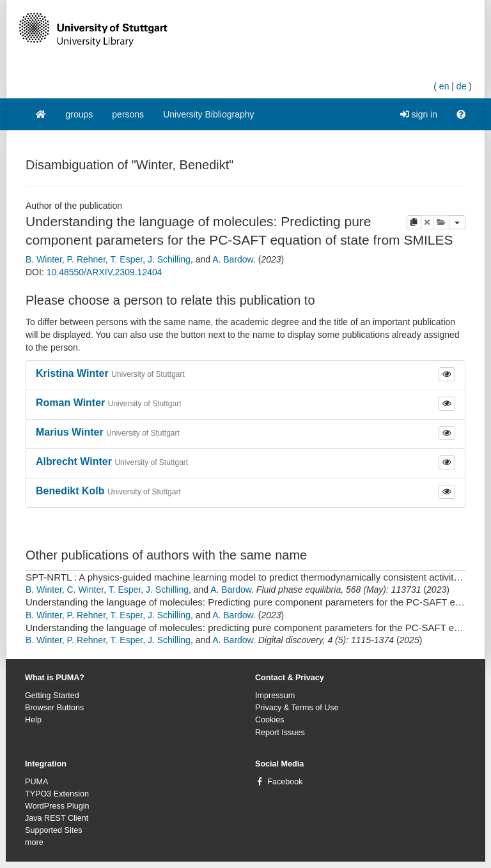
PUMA (36, 782)
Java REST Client (57, 818)
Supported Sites (54, 830)
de (462, 86)
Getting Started (52, 696)
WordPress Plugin (57, 806)
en (444, 86)
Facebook (285, 782)
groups (80, 114)
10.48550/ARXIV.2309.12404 (105, 272)
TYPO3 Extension (57, 794)
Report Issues (280, 733)
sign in (419, 114)
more (34, 842)
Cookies (270, 720)
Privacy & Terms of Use (297, 708)
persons (128, 114)
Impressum (275, 696)
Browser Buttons (54, 708)
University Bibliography (208, 114)
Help (33, 720)
